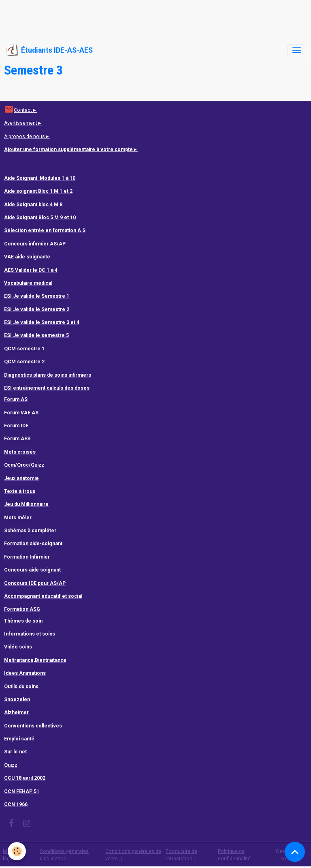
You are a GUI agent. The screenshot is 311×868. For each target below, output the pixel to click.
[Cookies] (17, 851)
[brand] (49, 50)
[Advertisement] (147, 18)
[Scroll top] (295, 852)
